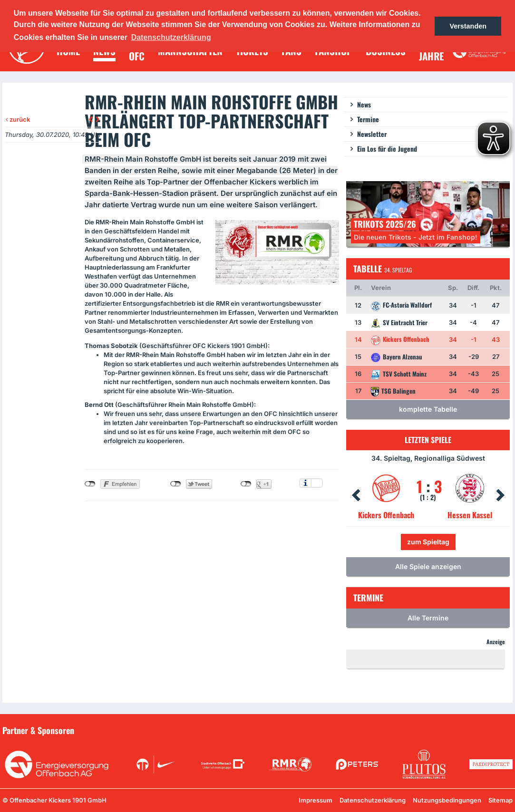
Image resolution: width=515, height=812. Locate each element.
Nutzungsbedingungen (447, 800)
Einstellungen (317, 483)
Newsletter (372, 134)
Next (500, 495)
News (364, 104)
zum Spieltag (428, 542)
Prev (356, 495)
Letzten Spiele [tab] (428, 440)
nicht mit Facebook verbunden (90, 484)
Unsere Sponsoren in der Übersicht (458, 730)
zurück (18, 119)
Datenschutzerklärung (373, 800)
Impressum (316, 800)
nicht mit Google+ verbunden (246, 484)
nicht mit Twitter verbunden (176, 484)
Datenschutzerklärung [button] (171, 37)
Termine (368, 119)
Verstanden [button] (468, 26)
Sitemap (500, 800)
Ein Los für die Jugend (387, 149)
